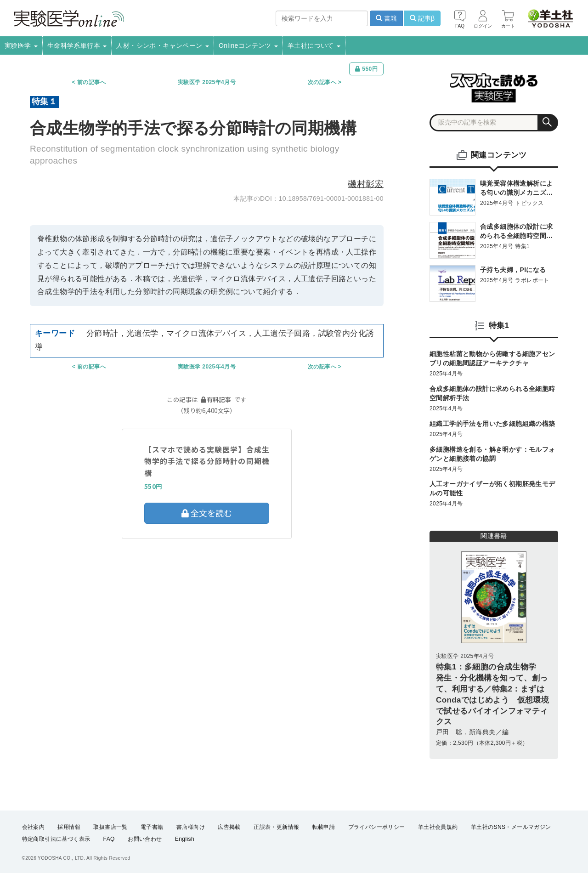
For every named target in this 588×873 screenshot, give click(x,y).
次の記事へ (322, 82)
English (185, 839)
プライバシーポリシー (377, 827)
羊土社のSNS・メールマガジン (511, 827)
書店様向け (191, 827)
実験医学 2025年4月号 (207, 82)
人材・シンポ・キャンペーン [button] (163, 45)
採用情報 (69, 827)
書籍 (386, 18)
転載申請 (324, 827)
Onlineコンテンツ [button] (248, 45)
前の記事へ (91, 82)
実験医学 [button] (21, 45)
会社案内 (34, 827)
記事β (422, 18)
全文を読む (207, 513)
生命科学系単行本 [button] (77, 45)
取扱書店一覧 (110, 827)
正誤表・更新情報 (276, 827)
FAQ (109, 839)
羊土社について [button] (314, 45)
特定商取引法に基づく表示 (56, 839)
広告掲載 (229, 827)
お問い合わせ (145, 839)
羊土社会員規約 (438, 827)
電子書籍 (152, 827)
